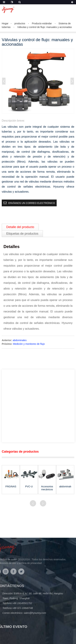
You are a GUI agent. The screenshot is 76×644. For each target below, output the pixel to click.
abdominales (20, 340)
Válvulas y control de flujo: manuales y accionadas (45, 27)
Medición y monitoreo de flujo (29, 344)
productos (20, 23)
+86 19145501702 (14, 603)
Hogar (5, 23)
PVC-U (29, 486)
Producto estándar (42, 23)
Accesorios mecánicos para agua (47, 488)
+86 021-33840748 (14, 608)
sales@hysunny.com (26, 613)
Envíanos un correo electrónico (32, 203)
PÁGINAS (11, 486)
